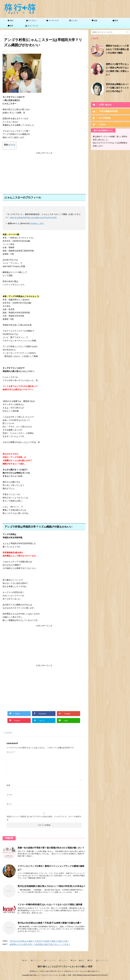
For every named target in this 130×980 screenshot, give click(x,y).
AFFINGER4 (103, 975)
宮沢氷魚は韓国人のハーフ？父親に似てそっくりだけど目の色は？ (117, 88)
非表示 (12, 145)
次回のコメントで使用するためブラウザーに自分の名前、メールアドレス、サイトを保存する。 (44, 818)
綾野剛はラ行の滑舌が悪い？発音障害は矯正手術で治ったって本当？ (40, 944)
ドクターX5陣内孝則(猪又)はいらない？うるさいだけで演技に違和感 (50, 905)
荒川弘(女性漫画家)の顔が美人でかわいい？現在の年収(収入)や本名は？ (52, 886)
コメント (11, 752)
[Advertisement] (44, 173)
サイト (9, 804)
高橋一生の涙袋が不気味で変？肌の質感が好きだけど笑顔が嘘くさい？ (51, 848)
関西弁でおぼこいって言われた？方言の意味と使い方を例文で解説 (117, 50)
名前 (8, 785)
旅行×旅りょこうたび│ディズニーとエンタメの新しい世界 (65, 966)
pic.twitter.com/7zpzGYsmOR (44, 217)
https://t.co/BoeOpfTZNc (20, 217)
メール (9, 795)
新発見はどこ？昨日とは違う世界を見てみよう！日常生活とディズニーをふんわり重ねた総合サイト (65, 971)
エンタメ (8, 732)
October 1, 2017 (37, 223)
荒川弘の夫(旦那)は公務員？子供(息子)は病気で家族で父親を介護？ (49, 923)
